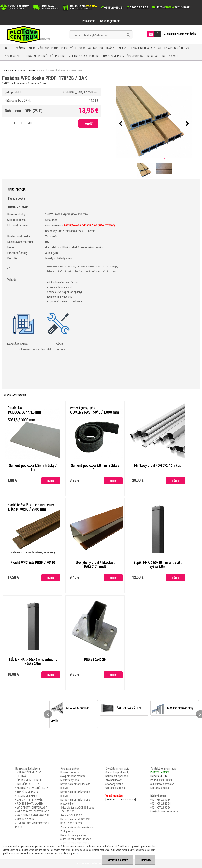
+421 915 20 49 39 (160, 800)
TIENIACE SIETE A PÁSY (143, 48)
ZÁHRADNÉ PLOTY (48, 48)
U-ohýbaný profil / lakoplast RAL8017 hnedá (95, 565)
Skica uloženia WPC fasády (76, 839)
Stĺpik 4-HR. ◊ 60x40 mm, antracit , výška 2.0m (158, 565)
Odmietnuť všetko (117, 860)
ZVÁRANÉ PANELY (25, 48)
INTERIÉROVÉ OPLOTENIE (52, 56)
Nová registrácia (110, 21)
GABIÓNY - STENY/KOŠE (30, 800)
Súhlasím (145, 860)
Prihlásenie (89, 21)
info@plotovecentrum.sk (164, 811)
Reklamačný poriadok (117, 776)
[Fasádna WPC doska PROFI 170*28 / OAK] (154, 124)
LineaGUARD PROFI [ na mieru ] (163, 56)
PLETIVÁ (21, 776)
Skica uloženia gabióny (73, 835)
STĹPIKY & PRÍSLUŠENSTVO (174, 48)
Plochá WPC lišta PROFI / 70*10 (33, 563)
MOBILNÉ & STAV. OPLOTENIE (84, 56)
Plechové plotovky (73, 48)
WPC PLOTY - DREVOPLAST (32, 808)
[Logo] (27, 34)
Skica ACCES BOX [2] (72, 815)
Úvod (5, 71)
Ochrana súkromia (115, 788)
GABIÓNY (122, 48)
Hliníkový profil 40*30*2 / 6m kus (157, 466)
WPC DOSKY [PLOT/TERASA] (20, 56)
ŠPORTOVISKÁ (135, 56)
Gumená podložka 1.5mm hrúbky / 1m (33, 468)
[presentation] (121, 124)
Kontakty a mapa (160, 788)
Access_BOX (96, 48)
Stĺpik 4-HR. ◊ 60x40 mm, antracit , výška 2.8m (33, 662)
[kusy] (14, 123)
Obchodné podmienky (117, 772)
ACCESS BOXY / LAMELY (30, 804)
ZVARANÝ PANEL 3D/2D (30, 772)
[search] (128, 35)
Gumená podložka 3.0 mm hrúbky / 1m (95, 468)
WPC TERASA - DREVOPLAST (33, 815)
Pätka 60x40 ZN (95, 660)
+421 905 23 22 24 (160, 804)
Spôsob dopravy (70, 772)
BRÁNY (110, 48)
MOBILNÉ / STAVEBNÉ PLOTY (32, 788)
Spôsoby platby (114, 784)
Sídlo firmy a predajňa (162, 784)
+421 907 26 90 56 (160, 808)
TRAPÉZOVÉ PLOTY (114, 56)
